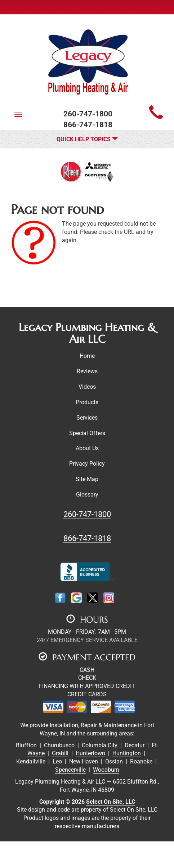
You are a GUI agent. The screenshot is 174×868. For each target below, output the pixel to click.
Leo (57, 761)
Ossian (114, 761)
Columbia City (100, 745)
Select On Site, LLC (111, 802)
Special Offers (87, 433)
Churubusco (59, 745)
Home (87, 356)
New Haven (84, 761)
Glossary (87, 495)
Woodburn (106, 770)
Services (87, 418)
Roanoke (141, 761)
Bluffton (26, 745)
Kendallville (31, 761)
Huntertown (90, 753)
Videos (87, 387)
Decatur (135, 745)
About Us (87, 448)
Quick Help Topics (87, 139)
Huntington (127, 753)
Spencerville (70, 770)
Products (87, 402)
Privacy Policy (87, 464)
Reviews (87, 371)
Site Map (87, 479)
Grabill (60, 753)
